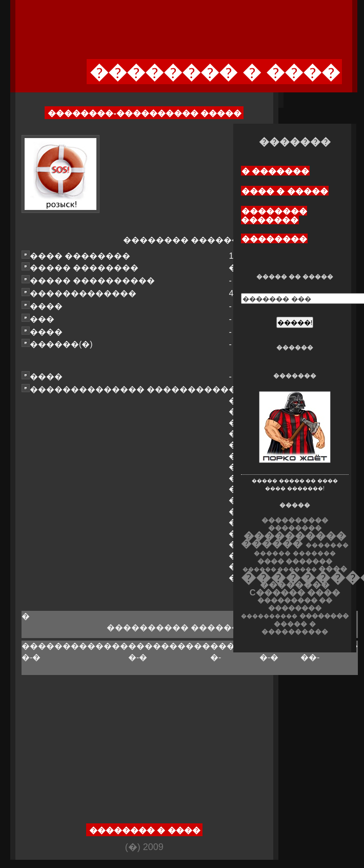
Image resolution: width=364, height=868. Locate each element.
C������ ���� (295, 592)
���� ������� (295, 561)
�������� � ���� (145, 830)
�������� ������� (274, 216)
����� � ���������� (295, 628)
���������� (269, 616)
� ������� (275, 171)
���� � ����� (285, 191)
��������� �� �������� (295, 604)
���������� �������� (295, 524)
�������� (274, 239)
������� (314, 553)
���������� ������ (294, 539)
